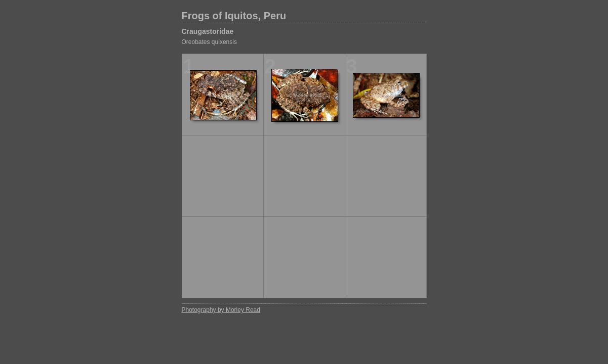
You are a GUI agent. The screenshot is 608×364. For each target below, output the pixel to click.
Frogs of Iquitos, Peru (234, 16)
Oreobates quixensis (209, 42)
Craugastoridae (208, 31)
